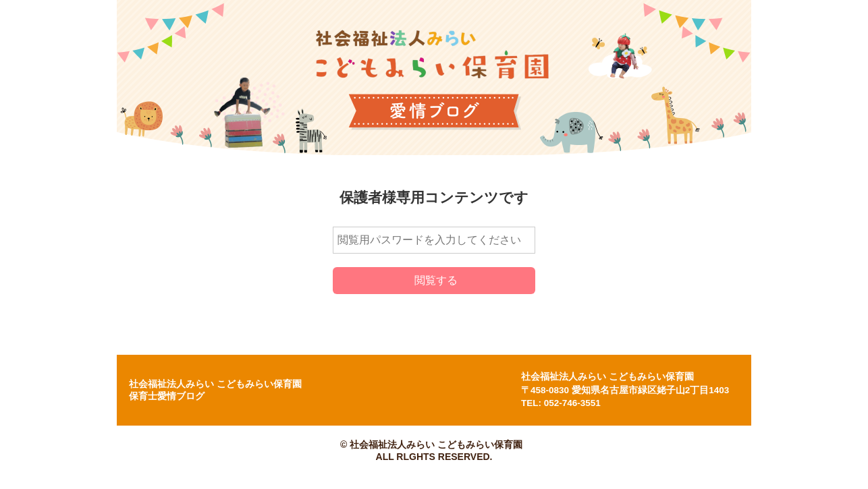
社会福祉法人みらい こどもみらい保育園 (607, 377)
